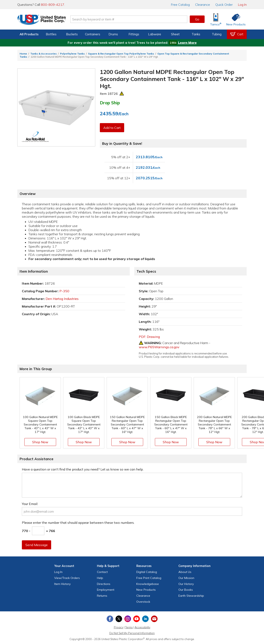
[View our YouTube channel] (137, 619)
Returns (102, 596)
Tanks (196, 34)
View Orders (67, 578)
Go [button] (197, 19)
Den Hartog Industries (62, 299)
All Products (29, 34)
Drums (113, 34)
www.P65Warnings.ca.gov (159, 347)
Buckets (72, 34)
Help (100, 578)
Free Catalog (149, 578)
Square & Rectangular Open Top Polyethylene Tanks (121, 54)
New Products (146, 590)
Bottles (51, 34)
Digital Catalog (147, 572)
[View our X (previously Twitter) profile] (119, 619)
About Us (185, 572)
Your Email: (30, 504)
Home (23, 54)
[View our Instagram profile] (128, 619)
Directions (104, 584)
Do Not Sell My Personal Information (132, 633)
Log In (242, 5)
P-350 (64, 291)
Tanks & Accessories (44, 54)
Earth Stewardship (191, 596)
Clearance (203, 5)
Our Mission (186, 578)
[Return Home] (42, 20)
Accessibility (143, 627)
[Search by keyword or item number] (129, 19)
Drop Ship (110, 103)
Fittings (134, 34)
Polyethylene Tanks (72, 54)
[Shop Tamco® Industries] (216, 19)
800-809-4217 (53, 5)
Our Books (186, 590)
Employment (106, 590)
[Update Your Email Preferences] (154, 619)
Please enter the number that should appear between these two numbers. (78, 523)
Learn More (187, 43)
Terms (129, 627)
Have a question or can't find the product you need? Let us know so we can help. (83, 469)
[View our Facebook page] (110, 619)
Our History (186, 584)
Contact (102, 572)
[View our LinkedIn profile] (145, 619)
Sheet (175, 34)
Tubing (217, 34)
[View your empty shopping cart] (237, 34)
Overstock (143, 602)
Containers (93, 34)
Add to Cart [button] (112, 128)
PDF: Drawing (149, 337)
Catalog (180, 5)
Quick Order (224, 5)
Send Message (37, 545)
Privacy (119, 627)
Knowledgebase (148, 584)
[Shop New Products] (235, 19)
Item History (62, 584)
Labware (155, 34)
